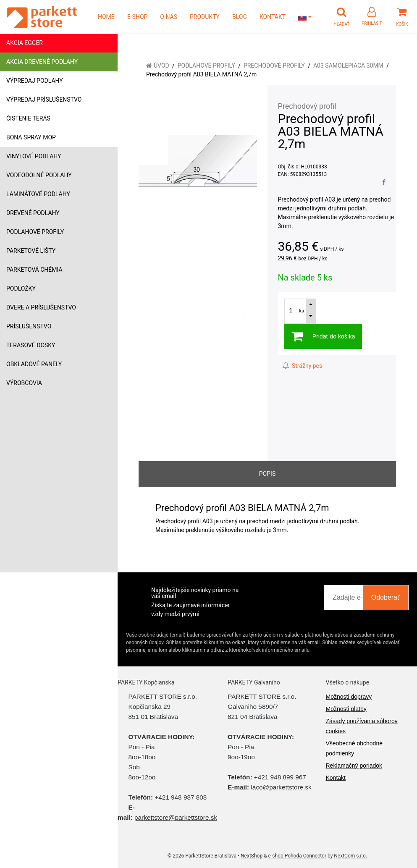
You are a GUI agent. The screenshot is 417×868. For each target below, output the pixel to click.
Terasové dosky (31, 345)
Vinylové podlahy (34, 156)
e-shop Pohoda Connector (297, 856)
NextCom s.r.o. (350, 856)
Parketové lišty (31, 251)
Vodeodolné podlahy (39, 175)
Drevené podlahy (33, 213)
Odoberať (386, 597)
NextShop (252, 856)
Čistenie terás (28, 118)
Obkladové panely (34, 364)
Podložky (21, 288)
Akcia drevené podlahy (42, 62)
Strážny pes (302, 366)
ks (302, 311)
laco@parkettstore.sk (281, 787)
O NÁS (169, 17)
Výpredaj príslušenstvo (44, 100)
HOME (106, 17)
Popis (267, 474)
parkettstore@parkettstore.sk (176, 817)
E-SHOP (138, 17)
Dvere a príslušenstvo (41, 307)
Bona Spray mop (31, 137)
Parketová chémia (34, 270)
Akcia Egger (25, 43)
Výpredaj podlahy (35, 81)
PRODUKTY (205, 17)
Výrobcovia (24, 383)
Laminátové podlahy (38, 194)
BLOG (240, 17)
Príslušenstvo (29, 326)
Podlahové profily (35, 232)
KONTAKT (273, 17)
